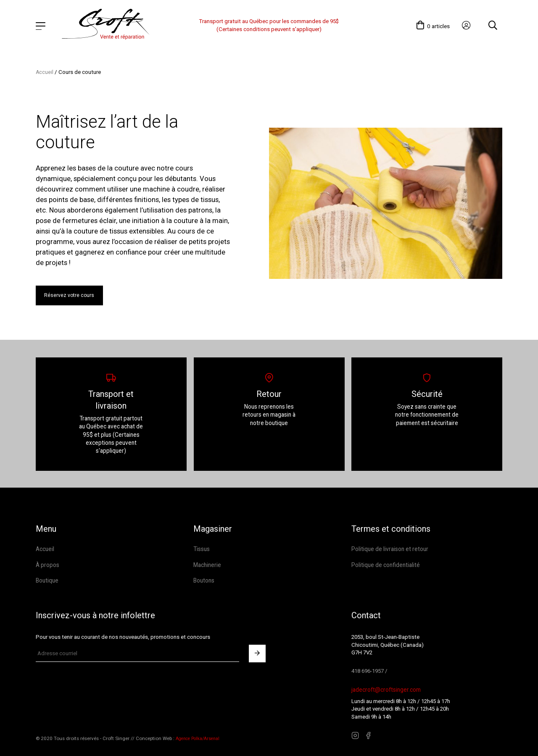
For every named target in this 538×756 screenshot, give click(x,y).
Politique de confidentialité (385, 562)
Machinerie (207, 562)
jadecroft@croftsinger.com (385, 686)
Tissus (202, 546)
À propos (47, 562)
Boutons (204, 578)
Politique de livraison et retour (388, 546)
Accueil (45, 67)
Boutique (47, 578)
